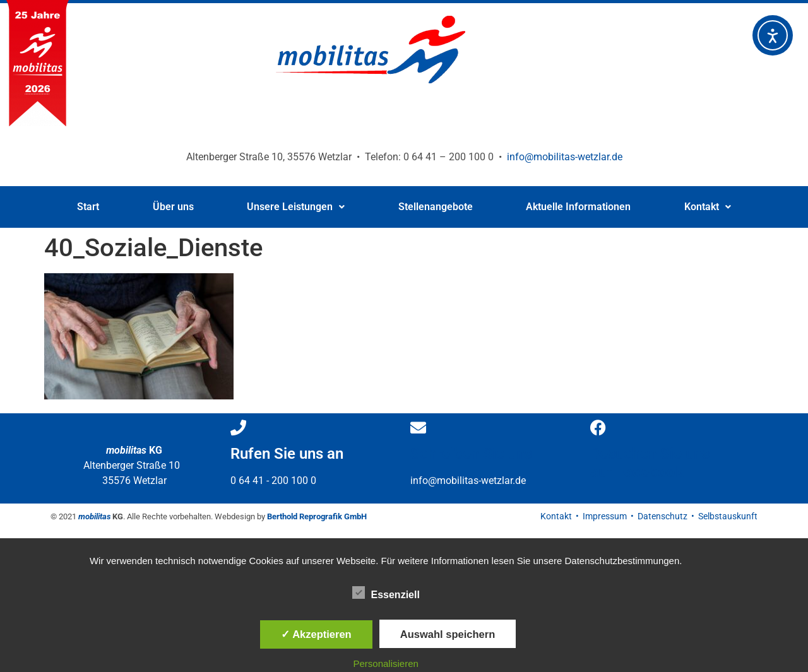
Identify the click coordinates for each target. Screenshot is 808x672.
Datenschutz (662, 516)
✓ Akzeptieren (316, 634)
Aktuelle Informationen (578, 207)
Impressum (605, 516)
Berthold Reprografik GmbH (317, 516)
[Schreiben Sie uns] (418, 427)
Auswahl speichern (448, 634)
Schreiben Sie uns (471, 454)
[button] (296, 207)
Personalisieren (386, 663)
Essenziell (386, 592)
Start (88, 207)
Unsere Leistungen (296, 207)
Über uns (173, 207)
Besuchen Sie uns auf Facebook (650, 463)
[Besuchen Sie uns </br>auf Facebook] (598, 427)
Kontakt (708, 207)
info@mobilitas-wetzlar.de (565, 157)
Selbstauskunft (728, 516)
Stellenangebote (436, 207)
